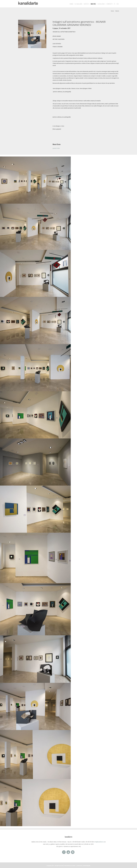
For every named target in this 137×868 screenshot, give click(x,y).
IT (114, 4)
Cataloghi (101, 4)
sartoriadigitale (87, 866)
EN (118, 4)
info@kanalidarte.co (99, 842)
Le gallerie (78, 4)
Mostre (93, 4)
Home (71, 4)
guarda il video (56, 148)
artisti (86, 4)
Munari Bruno (57, 144)
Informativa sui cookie (70, 866)
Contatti (110, 4)
